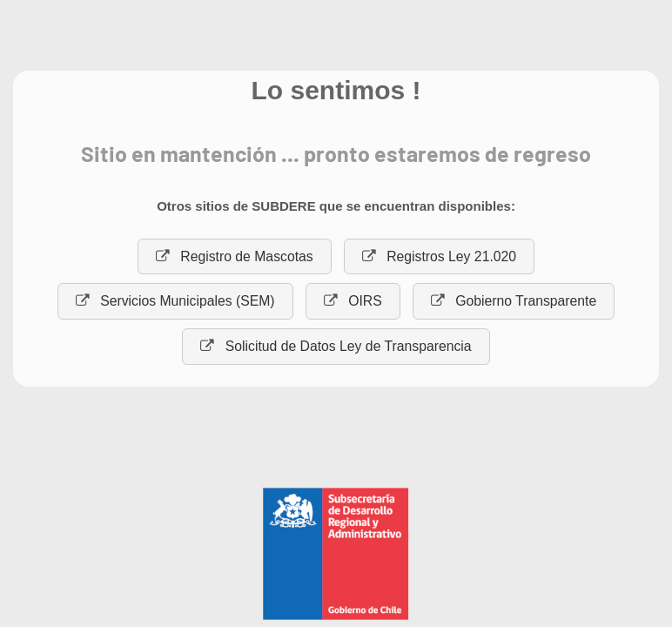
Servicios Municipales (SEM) (175, 301)
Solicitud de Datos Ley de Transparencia (336, 346)
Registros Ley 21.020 (439, 256)
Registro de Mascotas (235, 256)
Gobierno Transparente (514, 301)
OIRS (353, 301)
